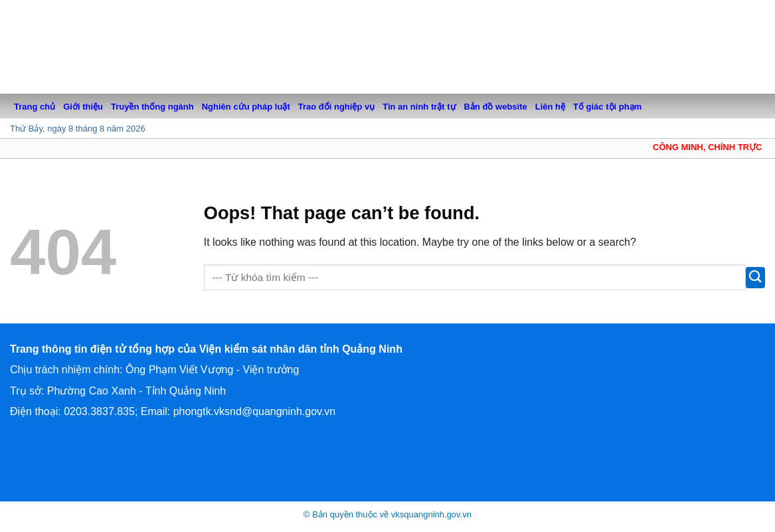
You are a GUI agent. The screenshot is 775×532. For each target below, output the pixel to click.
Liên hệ (550, 107)
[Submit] (755, 278)
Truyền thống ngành (152, 107)
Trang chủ (35, 107)
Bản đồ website (496, 107)
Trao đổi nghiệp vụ (336, 107)
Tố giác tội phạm (607, 107)
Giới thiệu (83, 107)
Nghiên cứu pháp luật (246, 107)
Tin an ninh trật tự (419, 107)
